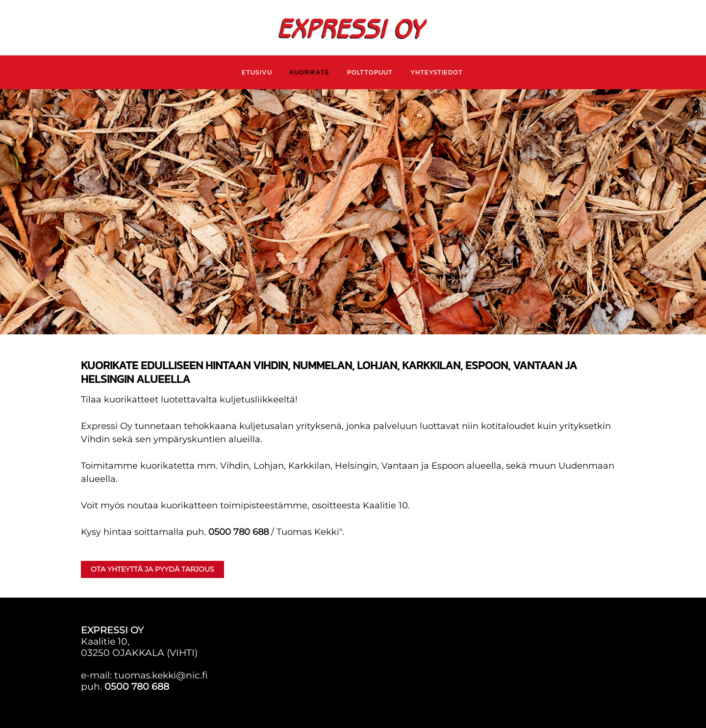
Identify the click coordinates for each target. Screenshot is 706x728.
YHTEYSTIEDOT (437, 72)
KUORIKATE (310, 72)
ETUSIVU (257, 72)
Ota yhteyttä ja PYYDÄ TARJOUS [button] (152, 569)
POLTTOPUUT (370, 72)
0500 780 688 (239, 532)
